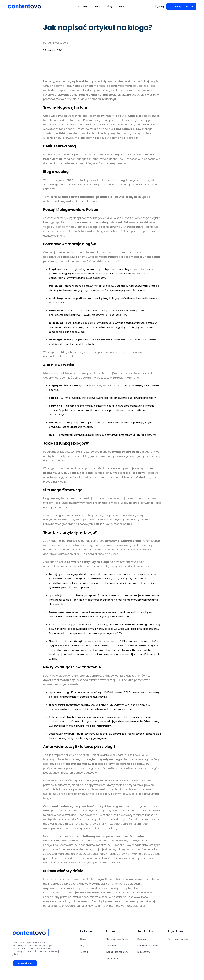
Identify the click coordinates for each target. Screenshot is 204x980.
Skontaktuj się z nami (25, 963)
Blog (82, 945)
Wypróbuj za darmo (181, 6)
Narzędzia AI (112, 958)
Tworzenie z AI (113, 945)
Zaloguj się (158, 6)
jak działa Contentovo (108, 863)
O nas (83, 939)
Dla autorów (144, 952)
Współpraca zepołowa (117, 952)
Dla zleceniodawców (148, 945)
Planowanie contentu (117, 939)
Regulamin (143, 939)
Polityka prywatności (179, 939)
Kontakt (84, 952)
